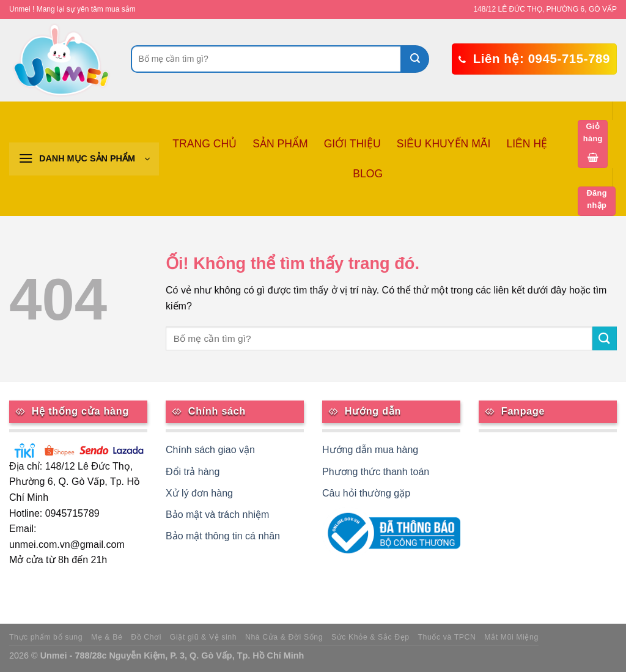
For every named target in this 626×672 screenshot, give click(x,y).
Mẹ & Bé (107, 637)
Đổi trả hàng (193, 472)
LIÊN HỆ (527, 144)
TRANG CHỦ (204, 144)
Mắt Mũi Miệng (511, 637)
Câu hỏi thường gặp (366, 493)
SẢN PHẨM (280, 144)
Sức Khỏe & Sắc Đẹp (370, 637)
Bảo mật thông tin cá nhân (223, 536)
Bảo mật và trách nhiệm (217, 515)
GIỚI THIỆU (352, 144)
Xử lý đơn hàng (199, 493)
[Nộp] (415, 59)
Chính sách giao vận (210, 450)
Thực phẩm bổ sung (46, 637)
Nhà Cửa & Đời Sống (284, 637)
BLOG (368, 174)
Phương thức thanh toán (376, 472)
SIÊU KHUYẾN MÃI (444, 144)
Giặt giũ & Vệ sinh (203, 637)
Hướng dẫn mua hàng (370, 450)
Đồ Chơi (146, 637)
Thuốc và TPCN (447, 637)
